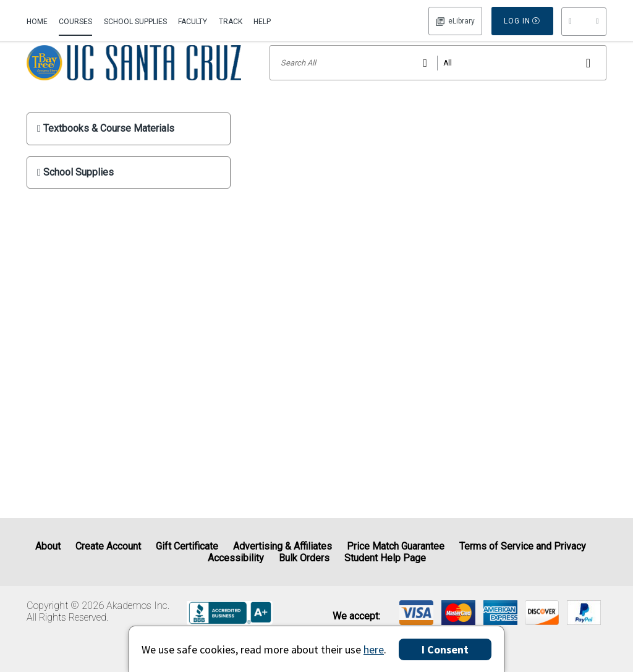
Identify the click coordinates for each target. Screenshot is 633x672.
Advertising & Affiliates (283, 546)
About (48, 546)
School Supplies (135, 22)
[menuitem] (40, 20)
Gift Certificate (187, 546)
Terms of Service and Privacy (523, 546)
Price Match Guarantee (396, 546)
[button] (584, 22)
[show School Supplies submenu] (129, 189)
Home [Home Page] (37, 22)
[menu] (584, 22)
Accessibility (236, 558)
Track (231, 22)
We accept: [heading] (356, 616)
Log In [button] (455, 21)
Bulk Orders (304, 558)
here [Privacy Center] (374, 649)
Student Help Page (385, 558)
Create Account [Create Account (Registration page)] (108, 546)
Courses (75, 22)
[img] (416, 613)
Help (262, 22)
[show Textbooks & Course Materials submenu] (129, 145)
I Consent (445, 649)
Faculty (193, 22)
